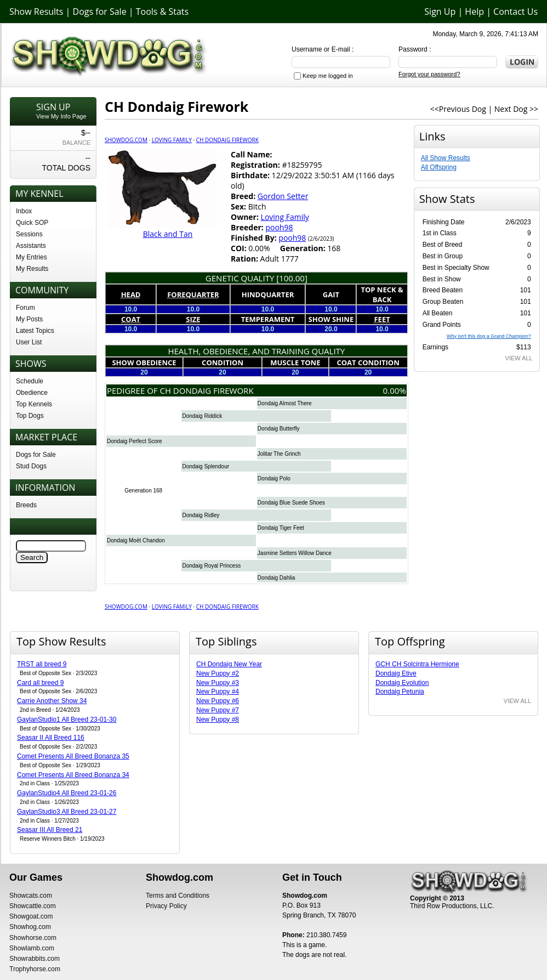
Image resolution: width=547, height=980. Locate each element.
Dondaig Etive (396, 673)
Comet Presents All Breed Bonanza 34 (73, 775)
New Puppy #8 (218, 720)
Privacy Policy (166, 906)
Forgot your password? (429, 74)
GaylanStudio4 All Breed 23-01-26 (67, 793)
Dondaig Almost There (285, 403)
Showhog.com (30, 927)
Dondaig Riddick (202, 416)
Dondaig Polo (274, 478)
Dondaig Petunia (400, 692)
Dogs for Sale (100, 12)
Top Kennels (34, 404)
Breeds (26, 505)
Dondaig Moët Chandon (136, 540)
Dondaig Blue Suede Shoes (291, 503)
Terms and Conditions (178, 896)
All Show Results (446, 158)
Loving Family (172, 140)
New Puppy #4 (218, 692)
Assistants (31, 246)
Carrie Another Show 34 (52, 701)
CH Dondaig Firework (227, 140)
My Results (32, 269)
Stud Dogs (31, 466)
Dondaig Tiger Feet (281, 528)
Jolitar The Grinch (279, 454)
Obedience (32, 393)
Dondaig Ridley (201, 515)
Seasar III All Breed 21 (50, 830)
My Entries (32, 257)
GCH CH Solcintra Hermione (417, 664)
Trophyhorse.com (35, 969)
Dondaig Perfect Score (135, 441)
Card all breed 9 (40, 683)
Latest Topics (35, 331)
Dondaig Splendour (206, 466)
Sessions (29, 234)
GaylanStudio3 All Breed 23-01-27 (67, 812)
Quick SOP (32, 223)
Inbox (24, 211)
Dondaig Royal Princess (211, 566)
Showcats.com (31, 896)
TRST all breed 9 (42, 664)
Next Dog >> (516, 109)
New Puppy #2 (218, 673)
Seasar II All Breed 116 (51, 738)
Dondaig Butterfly (279, 429)
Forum (25, 308)
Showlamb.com (32, 948)
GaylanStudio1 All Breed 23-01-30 (67, 720)
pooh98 (279, 227)
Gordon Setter (283, 196)
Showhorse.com (33, 938)
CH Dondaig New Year (229, 664)
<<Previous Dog (458, 109)
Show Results (36, 12)
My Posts (29, 319)
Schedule (30, 381)
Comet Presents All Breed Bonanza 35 (73, 756)
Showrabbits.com (35, 959)
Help (474, 12)
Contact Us (515, 12)
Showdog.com (126, 140)
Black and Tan (168, 234)
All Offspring (439, 167)
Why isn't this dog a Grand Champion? (489, 336)
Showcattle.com (33, 906)
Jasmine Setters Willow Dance (295, 553)
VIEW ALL (519, 358)
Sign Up (440, 12)
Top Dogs (30, 416)
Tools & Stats (162, 12)
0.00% (395, 390)
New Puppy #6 (218, 701)
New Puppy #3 (218, 683)
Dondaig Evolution (402, 683)
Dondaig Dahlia (276, 578)
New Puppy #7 (218, 710)
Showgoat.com (31, 916)
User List (29, 342)
